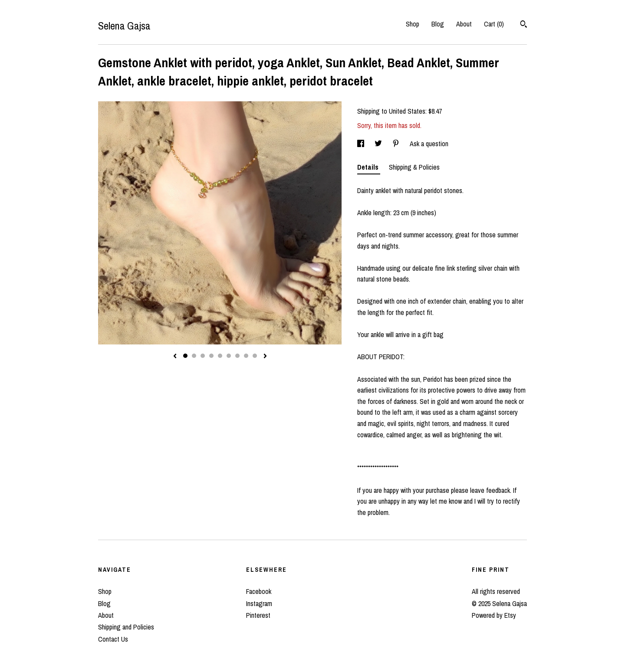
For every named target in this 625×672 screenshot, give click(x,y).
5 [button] (220, 356)
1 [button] (185, 356)
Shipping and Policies (126, 627)
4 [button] (211, 356)
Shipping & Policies (414, 167)
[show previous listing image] (175, 357)
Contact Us (113, 639)
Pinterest (258, 615)
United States (407, 111)
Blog (438, 24)
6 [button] (229, 356)
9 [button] (255, 356)
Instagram (259, 603)
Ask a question (429, 144)
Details (369, 167)
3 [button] (203, 356)
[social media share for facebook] (362, 144)
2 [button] (194, 356)
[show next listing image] (265, 357)
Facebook (259, 591)
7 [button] (237, 356)
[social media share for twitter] (379, 144)
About (464, 24)
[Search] (524, 25)
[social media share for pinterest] (397, 144)
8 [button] (246, 356)
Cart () (494, 24)
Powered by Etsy (494, 615)
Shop (413, 24)
